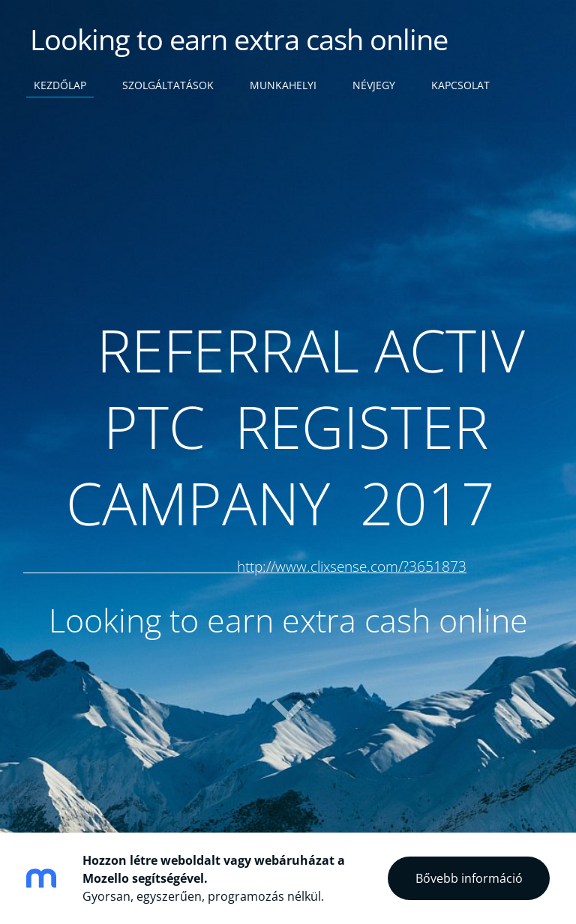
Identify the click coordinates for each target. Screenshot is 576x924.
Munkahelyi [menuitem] (283, 85)
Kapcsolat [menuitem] (460, 85)
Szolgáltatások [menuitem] (168, 85)
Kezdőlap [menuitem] (60, 85)
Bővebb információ (469, 878)
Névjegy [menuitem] (374, 85)
